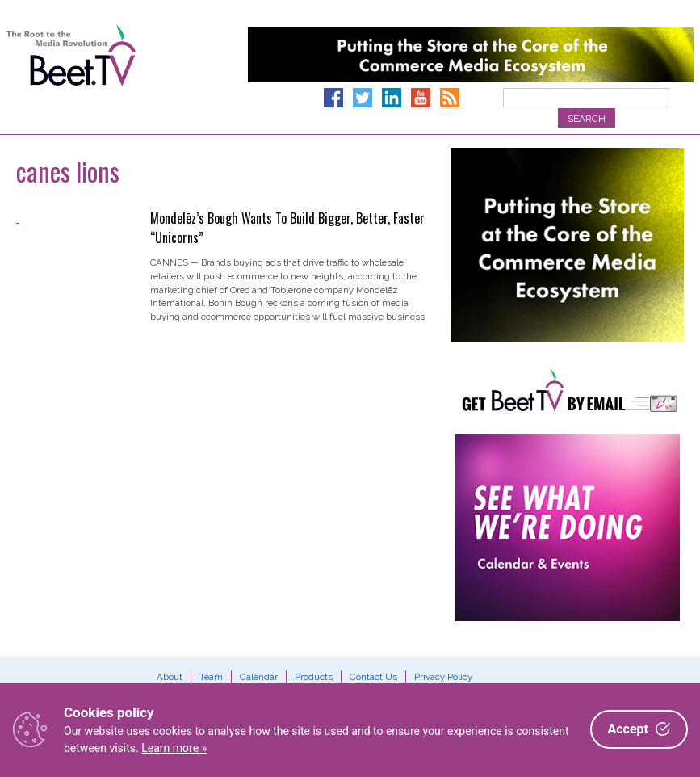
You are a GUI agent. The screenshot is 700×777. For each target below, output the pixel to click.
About (170, 677)
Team (211, 677)
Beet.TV (71, 73)
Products (314, 677)
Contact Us (373, 677)
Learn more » (174, 748)
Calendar (259, 677)
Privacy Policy (443, 677)
